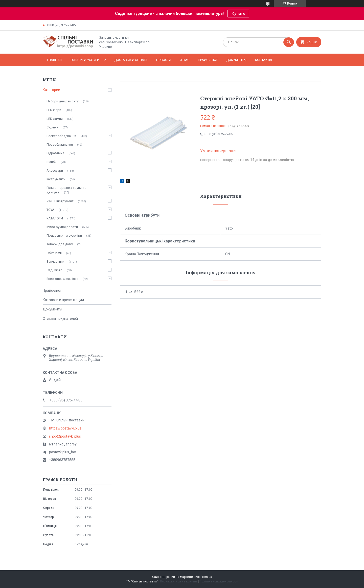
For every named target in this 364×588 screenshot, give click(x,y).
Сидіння (52, 127)
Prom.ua (206, 577)
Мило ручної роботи (62, 227)
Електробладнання (61, 136)
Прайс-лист (208, 60)
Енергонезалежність (62, 279)
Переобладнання (60, 144)
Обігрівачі (54, 253)
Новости (164, 60)
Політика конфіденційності (219, 581)
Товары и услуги (85, 60)
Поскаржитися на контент (179, 581)
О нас (185, 60)
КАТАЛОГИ (55, 218)
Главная (54, 60)
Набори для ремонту (63, 101)
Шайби (51, 162)
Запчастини (55, 262)
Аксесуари (55, 171)
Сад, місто (54, 270)
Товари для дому (60, 244)
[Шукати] (289, 42)
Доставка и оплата (131, 60)
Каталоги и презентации (63, 300)
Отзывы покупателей (60, 319)
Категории (51, 90)
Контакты (264, 60)
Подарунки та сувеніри (64, 235)
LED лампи (55, 119)
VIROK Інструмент (60, 201)
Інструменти (56, 179)
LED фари (54, 110)
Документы (236, 60)
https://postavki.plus (65, 428)
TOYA (50, 210)
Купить (238, 14)
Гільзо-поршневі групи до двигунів (66, 190)
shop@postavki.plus (65, 436)
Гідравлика (55, 153)
